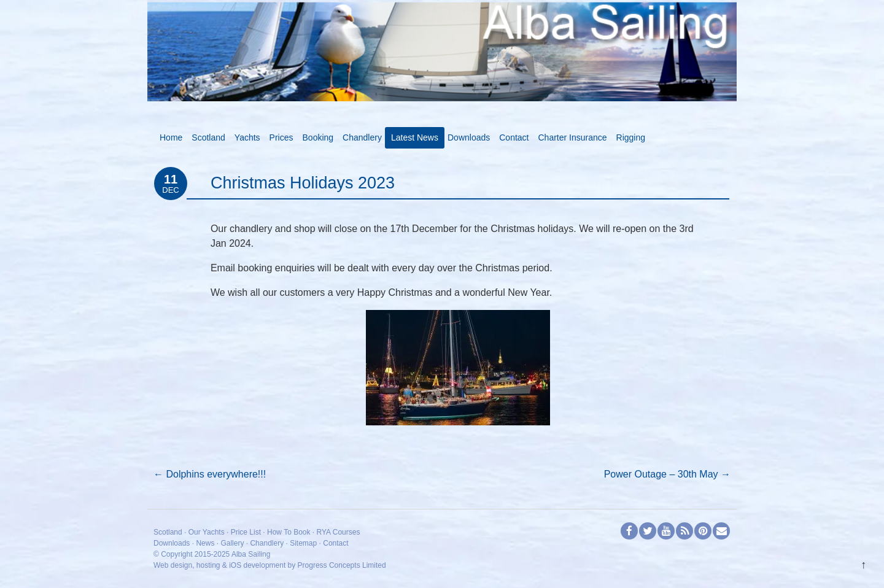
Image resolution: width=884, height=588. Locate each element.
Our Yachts (207, 532)
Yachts (247, 137)
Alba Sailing (251, 554)
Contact (514, 137)
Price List (246, 532)
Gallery (232, 543)
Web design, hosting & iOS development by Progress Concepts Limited (270, 565)
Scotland (208, 137)
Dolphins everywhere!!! (210, 474)
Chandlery (362, 137)
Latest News (415, 137)
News (205, 543)
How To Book (289, 532)
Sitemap (303, 543)
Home (171, 137)
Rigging (631, 137)
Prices (281, 137)
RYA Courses (339, 532)
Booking (318, 137)
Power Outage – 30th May (667, 474)
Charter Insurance (573, 137)
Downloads (469, 137)
